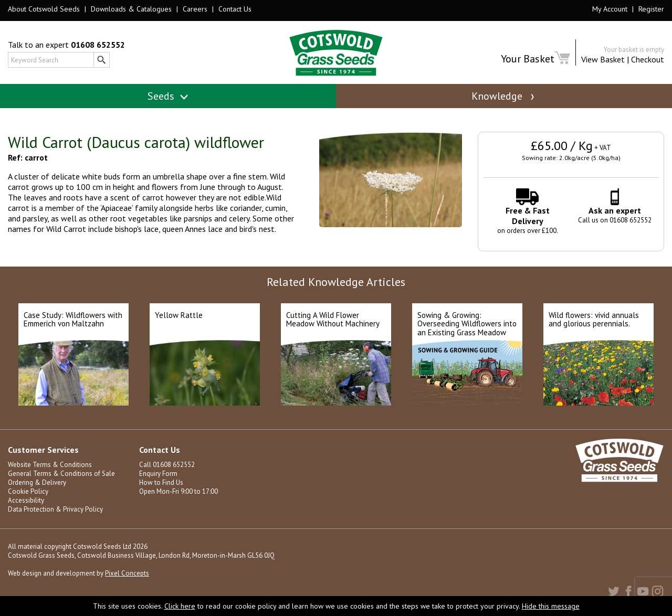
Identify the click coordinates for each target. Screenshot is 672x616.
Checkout (648, 59)
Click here (180, 606)
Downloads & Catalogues (131, 9)
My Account (610, 9)
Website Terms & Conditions (50, 465)
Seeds (168, 96)
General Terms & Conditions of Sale (61, 474)
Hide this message (551, 606)
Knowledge (504, 96)
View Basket (603, 59)
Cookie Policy (28, 491)
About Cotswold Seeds (44, 9)
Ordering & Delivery (37, 482)
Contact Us (235, 9)
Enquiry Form (158, 474)
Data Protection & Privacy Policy (55, 509)
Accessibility (26, 500)
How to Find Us (161, 482)
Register (651, 9)
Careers (195, 9)
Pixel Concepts (127, 573)
